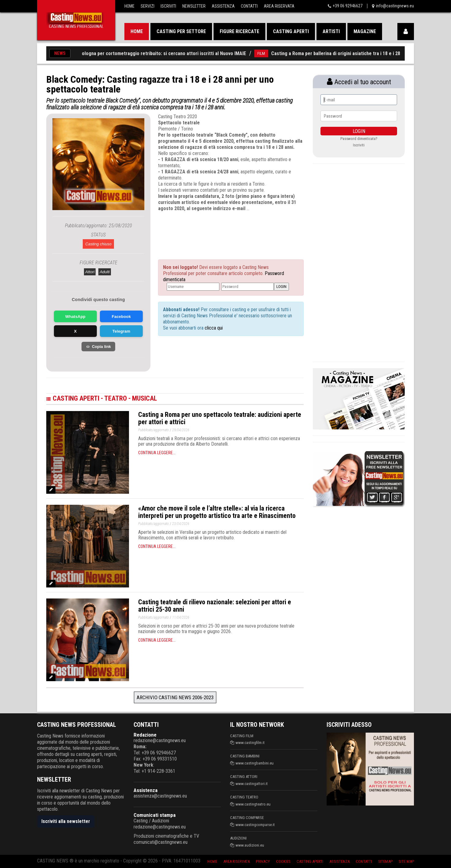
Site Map (406, 861)
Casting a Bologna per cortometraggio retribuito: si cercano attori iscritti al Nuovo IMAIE (157, 53)
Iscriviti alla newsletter (66, 821)
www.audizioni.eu (250, 845)
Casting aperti (291, 31)
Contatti (249, 6)
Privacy (263, 861)
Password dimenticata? (359, 139)
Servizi (148, 6)
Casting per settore (181, 31)
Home (129, 6)
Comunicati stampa (155, 815)
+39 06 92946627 (348, 6)
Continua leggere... (157, 453)
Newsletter (194, 6)
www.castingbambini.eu (255, 763)
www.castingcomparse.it (255, 825)
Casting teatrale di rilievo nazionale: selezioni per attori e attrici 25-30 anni (215, 606)
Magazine (365, 31)
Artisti (331, 31)
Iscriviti (168, 6)
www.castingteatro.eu (253, 804)
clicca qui (213, 328)
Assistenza (223, 6)
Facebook (121, 317)
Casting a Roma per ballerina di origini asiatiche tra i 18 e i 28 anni (345, 53)
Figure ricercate (239, 31)
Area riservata (237, 861)
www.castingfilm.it (250, 743)
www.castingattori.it (252, 784)
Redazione (145, 735)
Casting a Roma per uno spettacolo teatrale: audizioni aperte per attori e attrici (220, 418)
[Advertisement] (219, 230)
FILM (266, 53)
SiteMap (385, 861)
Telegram (121, 331)
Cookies (283, 861)
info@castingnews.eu (395, 6)
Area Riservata (279, 6)
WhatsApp (75, 317)
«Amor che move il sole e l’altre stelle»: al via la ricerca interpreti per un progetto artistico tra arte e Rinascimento (217, 512)
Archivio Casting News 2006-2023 (175, 697)
